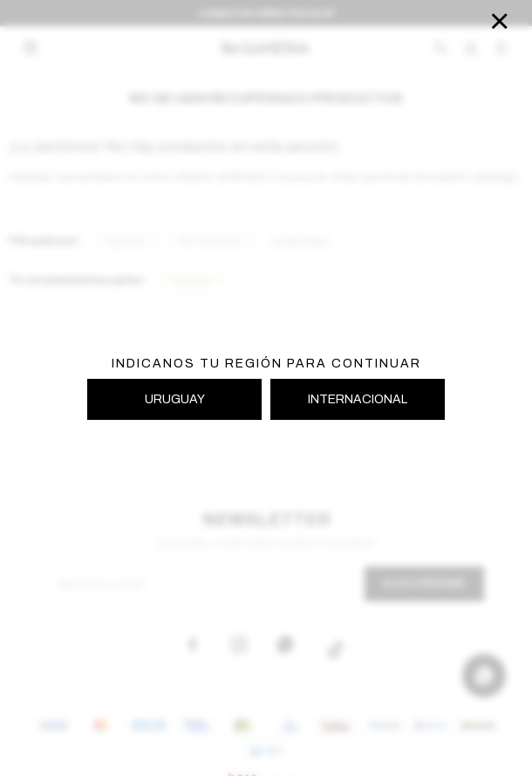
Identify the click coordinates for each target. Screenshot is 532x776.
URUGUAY (175, 399)
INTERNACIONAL (358, 399)
